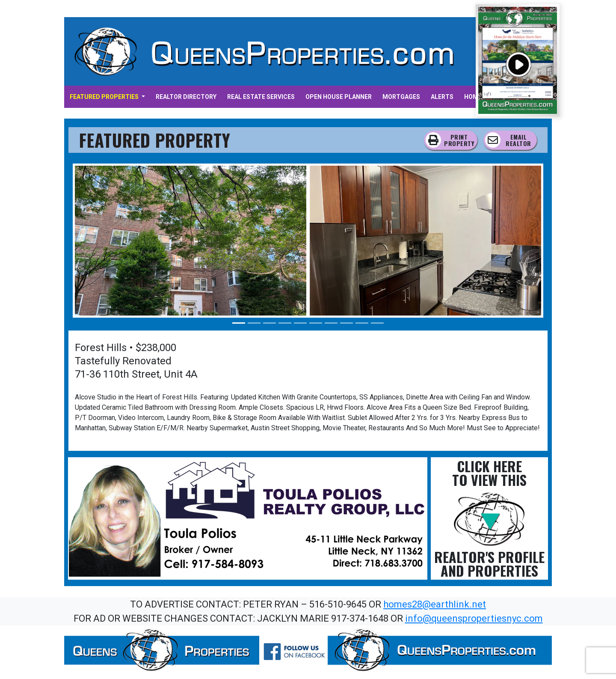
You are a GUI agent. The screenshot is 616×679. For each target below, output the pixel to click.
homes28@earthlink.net (435, 604)
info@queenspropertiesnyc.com (474, 618)
